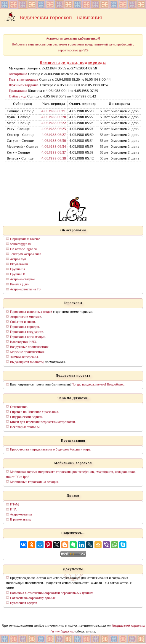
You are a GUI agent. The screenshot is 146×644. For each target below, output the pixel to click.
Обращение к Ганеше (25, 239)
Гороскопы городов (25, 327)
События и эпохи (23, 322)
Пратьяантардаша (24, 80)
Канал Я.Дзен (20, 285)
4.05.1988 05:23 (54, 129)
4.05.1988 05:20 (54, 117)
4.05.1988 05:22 (54, 123)
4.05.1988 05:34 (54, 147)
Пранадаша (18, 91)
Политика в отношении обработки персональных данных (51, 593)
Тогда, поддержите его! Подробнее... (98, 385)
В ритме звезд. (21, 520)
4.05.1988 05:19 (53, 112)
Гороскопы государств (27, 332)
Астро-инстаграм (22, 280)
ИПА (13, 510)
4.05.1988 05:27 (54, 135)
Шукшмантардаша (24, 86)
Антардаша (18, 74)
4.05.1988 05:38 (54, 159)
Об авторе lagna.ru (23, 249)
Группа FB (18, 275)
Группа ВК (18, 270)
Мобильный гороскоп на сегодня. (35, 482)
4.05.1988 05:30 (54, 141)
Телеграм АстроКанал (26, 254)
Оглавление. (19, 407)
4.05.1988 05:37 (54, 153)
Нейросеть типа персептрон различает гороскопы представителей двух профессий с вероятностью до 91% (73, 45)
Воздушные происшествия (29, 347)
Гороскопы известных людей (31, 312)
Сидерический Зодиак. (26, 417)
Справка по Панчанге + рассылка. (34, 412)
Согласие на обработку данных (33, 598)
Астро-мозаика (21, 515)
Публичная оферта (24, 603)
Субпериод (18, 97)
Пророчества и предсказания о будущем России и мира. (50, 450)
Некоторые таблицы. (25, 427)
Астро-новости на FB (25, 290)
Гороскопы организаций (28, 337)
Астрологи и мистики (26, 317)
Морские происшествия (27, 352)
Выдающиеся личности (27, 362)
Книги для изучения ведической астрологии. (43, 422)
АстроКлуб (18, 260)
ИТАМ (14, 505)
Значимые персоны (24, 357)
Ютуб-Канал (19, 265)
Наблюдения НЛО (23, 342)
